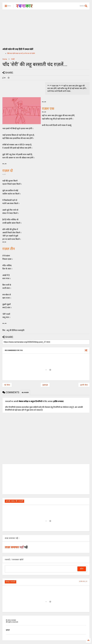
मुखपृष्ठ (8, 630)
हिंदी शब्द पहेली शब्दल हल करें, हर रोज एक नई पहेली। (21, 53)
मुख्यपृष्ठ (45, 385)
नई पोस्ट (7, 385)
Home (5, 59)
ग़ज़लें (13, 59)
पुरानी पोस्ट (84, 385)
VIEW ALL (83, 581)
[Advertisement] (46, 27)
